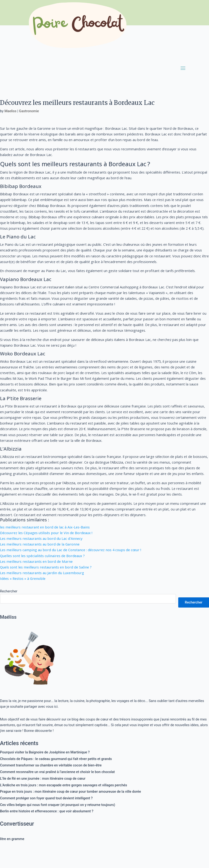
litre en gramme (12, 839)
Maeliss (11, 111)
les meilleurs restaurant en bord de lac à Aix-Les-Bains (45, 527)
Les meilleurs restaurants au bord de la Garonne (40, 544)
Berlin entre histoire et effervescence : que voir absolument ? (47, 811)
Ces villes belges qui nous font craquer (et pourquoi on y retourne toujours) (58, 805)
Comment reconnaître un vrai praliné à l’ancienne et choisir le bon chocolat (57, 772)
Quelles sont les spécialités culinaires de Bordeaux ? (42, 556)
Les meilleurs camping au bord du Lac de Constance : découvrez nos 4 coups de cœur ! (71, 550)
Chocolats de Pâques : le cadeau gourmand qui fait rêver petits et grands (56, 759)
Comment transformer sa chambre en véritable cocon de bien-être (51, 765)
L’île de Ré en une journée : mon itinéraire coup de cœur (43, 779)
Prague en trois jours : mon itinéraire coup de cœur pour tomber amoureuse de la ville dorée (70, 792)
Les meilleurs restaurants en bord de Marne (36, 561)
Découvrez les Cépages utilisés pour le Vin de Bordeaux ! (46, 533)
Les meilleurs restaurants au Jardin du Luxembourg (42, 573)
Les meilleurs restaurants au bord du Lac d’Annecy (41, 538)
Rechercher (9, 591)
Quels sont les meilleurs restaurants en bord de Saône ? (46, 567)
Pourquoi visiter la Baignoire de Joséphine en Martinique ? (45, 752)
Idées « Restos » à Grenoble (23, 578)
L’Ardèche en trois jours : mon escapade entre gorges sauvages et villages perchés (64, 785)
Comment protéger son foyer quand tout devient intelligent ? (46, 798)
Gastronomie (29, 111)
